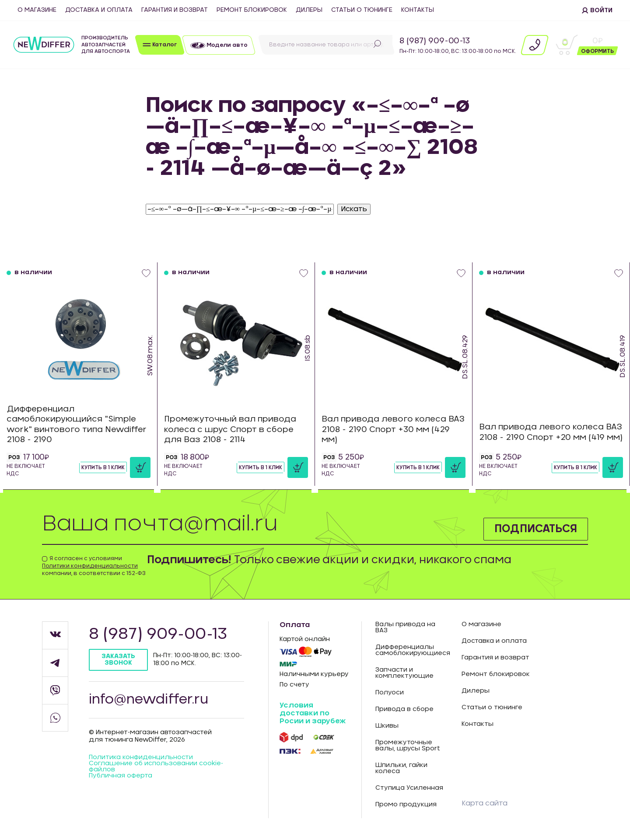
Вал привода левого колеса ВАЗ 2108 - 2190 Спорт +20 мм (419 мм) (551, 432)
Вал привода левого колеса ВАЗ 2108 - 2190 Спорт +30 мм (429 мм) (393, 430)
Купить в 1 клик (103, 467)
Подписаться (536, 529)
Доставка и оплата (99, 10)
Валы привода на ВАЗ (405, 627)
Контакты (418, 10)
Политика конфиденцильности (141, 757)
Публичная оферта (121, 776)
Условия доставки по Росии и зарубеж (313, 713)
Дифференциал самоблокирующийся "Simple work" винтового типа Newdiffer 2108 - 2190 (77, 425)
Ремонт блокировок (252, 10)
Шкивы (387, 726)
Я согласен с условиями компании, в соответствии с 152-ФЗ (94, 566)
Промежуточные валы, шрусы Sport (408, 746)
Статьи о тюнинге (362, 10)
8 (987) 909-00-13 (435, 41)
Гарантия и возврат (175, 10)
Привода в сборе (404, 709)
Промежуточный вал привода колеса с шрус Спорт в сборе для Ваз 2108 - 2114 (230, 430)
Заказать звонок (118, 660)
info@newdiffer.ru (149, 700)
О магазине (37, 10)
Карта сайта (485, 803)
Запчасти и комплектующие (404, 673)
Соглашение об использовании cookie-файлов (156, 767)
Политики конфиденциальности (90, 566)
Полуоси (390, 693)
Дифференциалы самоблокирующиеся (412, 650)
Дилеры (309, 10)
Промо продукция (406, 805)
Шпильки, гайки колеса (401, 768)
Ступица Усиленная (409, 788)
